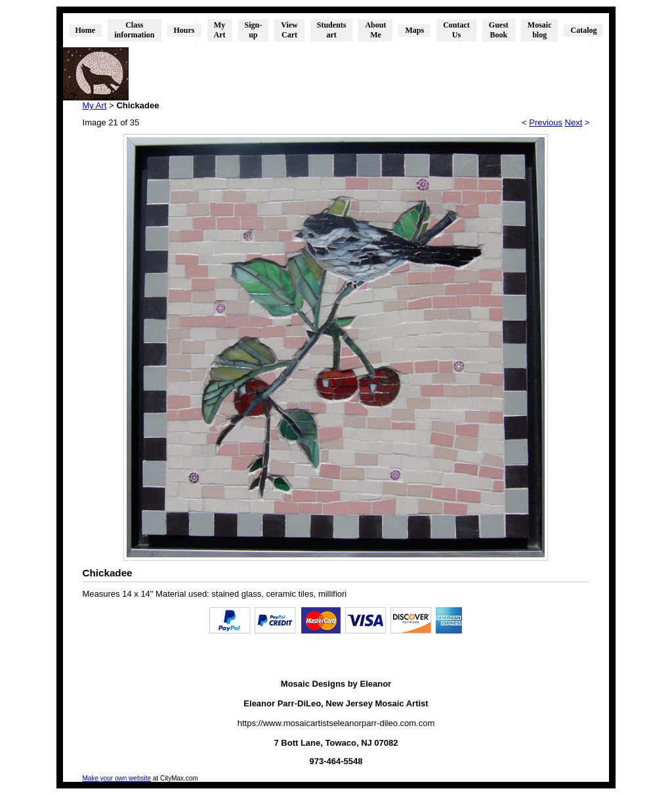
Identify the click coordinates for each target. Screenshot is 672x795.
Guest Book (499, 30)
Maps (414, 30)
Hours (184, 30)
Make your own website (117, 778)
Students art (332, 30)
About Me (375, 30)
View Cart (289, 30)
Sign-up (254, 30)
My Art (220, 30)
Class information (134, 30)
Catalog (583, 30)
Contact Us (456, 30)
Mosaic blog (540, 30)
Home (86, 30)
